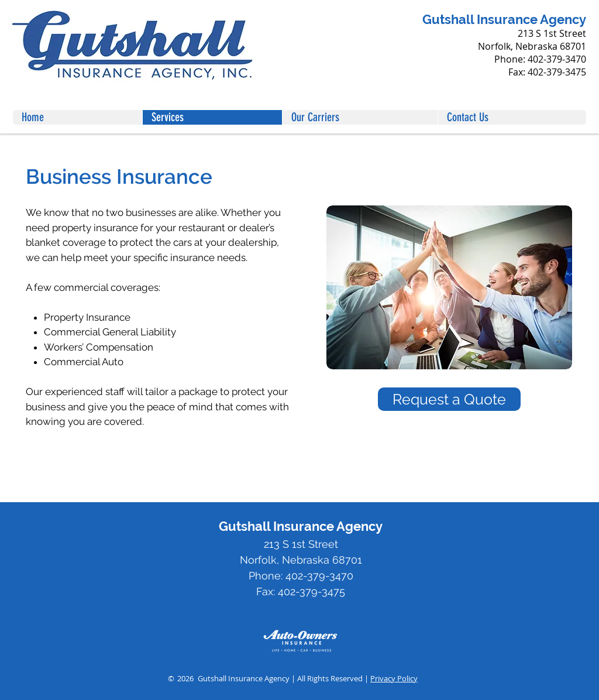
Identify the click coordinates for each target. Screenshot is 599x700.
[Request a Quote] (449, 399)
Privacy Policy (394, 678)
